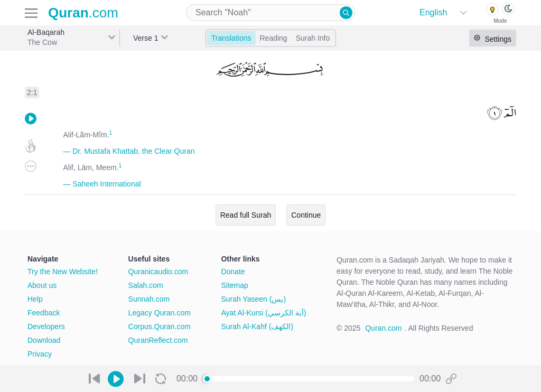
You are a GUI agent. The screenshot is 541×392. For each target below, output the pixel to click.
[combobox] (270, 13)
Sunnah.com (149, 299)
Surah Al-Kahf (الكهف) (257, 326)
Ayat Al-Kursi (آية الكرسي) (263, 313)
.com (83, 13)
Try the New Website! (63, 272)
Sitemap (234, 285)
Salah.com (146, 285)
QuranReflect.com (158, 340)
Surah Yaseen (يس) (253, 299)
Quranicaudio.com (158, 272)
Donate (233, 272)
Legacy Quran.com (160, 313)
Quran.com (383, 328)
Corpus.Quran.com (160, 326)
